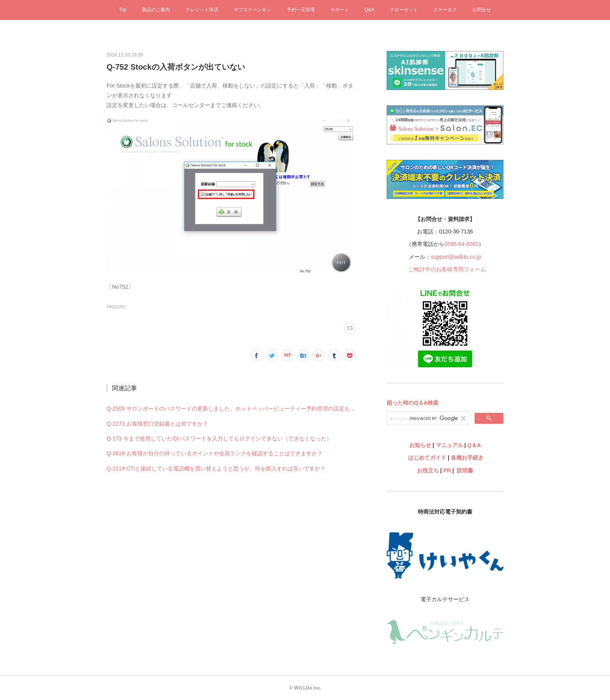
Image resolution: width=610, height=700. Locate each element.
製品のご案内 (156, 10)
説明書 (465, 470)
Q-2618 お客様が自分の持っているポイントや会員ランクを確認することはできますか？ (215, 453)
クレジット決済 (202, 10)
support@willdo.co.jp (456, 257)
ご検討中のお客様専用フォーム (447, 269)
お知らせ (420, 445)
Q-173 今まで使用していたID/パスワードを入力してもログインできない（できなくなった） (219, 439)
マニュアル (449, 445)
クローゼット (404, 10)
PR (447, 470)
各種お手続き (467, 458)
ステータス (445, 10)
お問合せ (482, 10)
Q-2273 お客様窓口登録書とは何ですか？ (157, 424)
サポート (340, 10)
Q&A (369, 10)
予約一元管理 (301, 10)
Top (123, 10)
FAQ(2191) (116, 307)
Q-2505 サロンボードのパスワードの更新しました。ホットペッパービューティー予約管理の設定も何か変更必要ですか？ (231, 409)
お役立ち (428, 470)
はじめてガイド (426, 458)
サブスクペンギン (252, 10)
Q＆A (474, 445)
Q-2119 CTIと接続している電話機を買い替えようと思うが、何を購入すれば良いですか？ (216, 468)
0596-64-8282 (461, 244)
